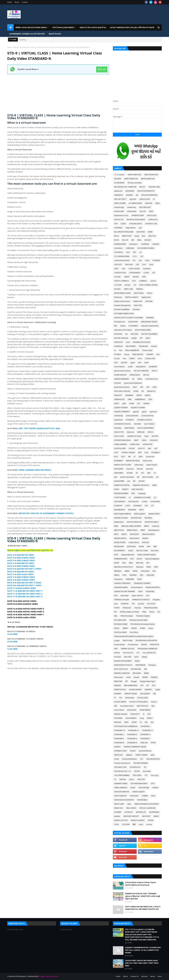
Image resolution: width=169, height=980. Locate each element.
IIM (129, 457)
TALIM (116, 759)
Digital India (146, 297)
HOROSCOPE (148, 444)
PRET (116, 649)
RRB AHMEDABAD (131, 685)
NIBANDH (118, 571)
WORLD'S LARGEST (138, 820)
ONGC (140, 579)
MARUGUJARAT (140, 514)
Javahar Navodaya (127, 477)
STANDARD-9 (132, 743)
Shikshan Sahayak (121, 714)
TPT (146, 775)
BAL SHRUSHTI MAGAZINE (124, 232)
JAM (116, 477)
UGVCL (132, 779)
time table (147, 771)
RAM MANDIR (140, 665)
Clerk (151, 265)
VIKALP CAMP (119, 804)
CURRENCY (143, 281)
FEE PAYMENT (131, 346)
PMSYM (134, 628)
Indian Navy (139, 465)
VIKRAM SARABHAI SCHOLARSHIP (147, 804)
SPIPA (126, 722)
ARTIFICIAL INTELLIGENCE (136, 220)
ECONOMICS (133, 326)
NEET (131, 563)
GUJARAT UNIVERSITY (122, 412)
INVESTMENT (119, 473)
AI (154, 199)
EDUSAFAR (118, 334)
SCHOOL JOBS (143, 698)
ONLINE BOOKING (121, 587)
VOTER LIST (129, 812)
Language (142, 493)
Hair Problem (149, 424)
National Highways (152, 559)
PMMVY (125, 628)
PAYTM (117, 608)
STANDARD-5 (119, 739)
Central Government (122, 260)
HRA (149, 448)
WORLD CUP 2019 (121, 820)
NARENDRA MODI (121, 559)
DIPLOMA (149, 301)
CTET (134, 281)
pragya (117, 640)
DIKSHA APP (138, 301)
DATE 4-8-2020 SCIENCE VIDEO (21, 558)
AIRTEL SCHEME (120, 203)
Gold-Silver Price (152, 379)
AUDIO (123, 224)
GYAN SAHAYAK (147, 416)
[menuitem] (10, 27)
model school (134, 542)
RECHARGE (137, 673)
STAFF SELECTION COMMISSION (126, 726)
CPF (154, 273)
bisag (137, 236)
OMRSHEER (130, 579)
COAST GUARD (134, 269)
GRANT (139, 395)
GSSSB (132, 403)
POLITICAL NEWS (120, 632)
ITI (155, 473)
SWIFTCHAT (118, 755)
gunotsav (153, 412)
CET (134, 260)
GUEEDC (146, 403)
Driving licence (120, 322)
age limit (133, 199)
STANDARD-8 (119, 743)
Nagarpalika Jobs (128, 555)
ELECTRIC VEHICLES (121, 338)
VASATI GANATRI (120, 796)
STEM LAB (144, 743)
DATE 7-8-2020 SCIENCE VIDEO (21, 577)
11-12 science (119, 175)
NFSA (156, 567)
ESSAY (148, 338)
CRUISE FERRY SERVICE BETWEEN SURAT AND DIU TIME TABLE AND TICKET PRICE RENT (142, 963)
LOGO (128, 506)
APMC (151, 211)
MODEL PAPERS (120, 542)
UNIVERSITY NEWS (121, 784)
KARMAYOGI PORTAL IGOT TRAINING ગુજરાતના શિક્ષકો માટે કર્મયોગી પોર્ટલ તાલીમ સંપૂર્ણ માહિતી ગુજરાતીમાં (142, 896)
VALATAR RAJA (144, 788)
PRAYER (144, 645)
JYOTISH (142, 481)
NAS (132, 559)
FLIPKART (150, 354)
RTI (148, 685)
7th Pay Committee (135, 183)
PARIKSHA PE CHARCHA (141, 600)
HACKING (138, 424)
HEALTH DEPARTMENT (146, 428)
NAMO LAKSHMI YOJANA (147, 555)
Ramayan (152, 665)
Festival (154, 346)
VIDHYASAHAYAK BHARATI (124, 800)
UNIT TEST (141, 779)
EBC (116, 326)
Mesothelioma (154, 530)
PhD (116, 616)
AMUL (158, 203)
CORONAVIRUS (135, 273)
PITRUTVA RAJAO (127, 616)
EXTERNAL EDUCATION (142, 342)
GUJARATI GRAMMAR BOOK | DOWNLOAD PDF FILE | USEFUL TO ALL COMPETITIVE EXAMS (143, 950)
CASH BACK (118, 252)
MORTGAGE (131, 546)
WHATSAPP (146, 816)
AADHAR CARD (154, 187)
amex (160, 976)
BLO (144, 236)
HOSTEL (132, 448)
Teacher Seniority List (122, 763)
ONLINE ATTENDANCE (122, 583)
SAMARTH (148, 690)
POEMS (143, 628)
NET (148, 563)
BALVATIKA (141, 232)
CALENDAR (145, 244)
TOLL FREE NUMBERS (122, 775)
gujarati (136, 412)
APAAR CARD (119, 211)
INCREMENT (118, 461)
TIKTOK (137, 771)
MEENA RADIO (132, 530)
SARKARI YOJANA (131, 694)
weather (117, 816)
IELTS (116, 457)
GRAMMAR (129, 395)
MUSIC (131, 551)
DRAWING (150, 318)
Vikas (129, 804)
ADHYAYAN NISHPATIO (146, 191)
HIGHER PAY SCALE (134, 436)
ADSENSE (129, 195)
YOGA (116, 824)
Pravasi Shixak (119, 645)
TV (115, 779)
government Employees (133, 383)
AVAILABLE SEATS (136, 224)
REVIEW (145, 677)
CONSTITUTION (120, 273)
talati (152, 755)
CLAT (144, 265)
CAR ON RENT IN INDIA (146, 248)
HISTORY (155, 436)
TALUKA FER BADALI (129, 759)
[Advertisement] (58, 93)
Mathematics (119, 522)
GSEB (130, 399)
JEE (138, 477)
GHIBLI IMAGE (135, 375)
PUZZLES (118, 657)
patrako (141, 604)
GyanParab (118, 420)
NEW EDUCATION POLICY (124, 567)
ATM (116, 224)
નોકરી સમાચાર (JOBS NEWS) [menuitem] (63, 27)
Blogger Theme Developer (48, 976)
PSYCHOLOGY (128, 653)
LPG (146, 506)
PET (116, 612)
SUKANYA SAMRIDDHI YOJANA (135, 747)
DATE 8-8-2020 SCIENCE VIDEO (21, 580)
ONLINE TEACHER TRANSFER (125, 591)
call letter (156, 244)
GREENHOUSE (119, 399)
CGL (140, 260)
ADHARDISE (130, 191)
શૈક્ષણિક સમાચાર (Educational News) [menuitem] (31, 27)
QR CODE (128, 657)
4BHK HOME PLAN (148, 179)
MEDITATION (119, 530)
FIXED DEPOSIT (138, 354)
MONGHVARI (119, 546)
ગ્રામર (141, 824)
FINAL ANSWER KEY (132, 350)
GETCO (154, 371)
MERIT (143, 530)
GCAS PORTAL (119, 367)
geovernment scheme (122, 371)
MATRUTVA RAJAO (152, 522)
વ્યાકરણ (149, 824)
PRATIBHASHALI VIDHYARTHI (146, 640)
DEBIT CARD (128, 289)
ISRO (149, 473)
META (116, 534)
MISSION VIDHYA (120, 538)
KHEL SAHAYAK (137, 489)
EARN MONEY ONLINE (149, 322)
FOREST (132, 359)
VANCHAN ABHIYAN (122, 792)
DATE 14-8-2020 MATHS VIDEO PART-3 (26, 609)
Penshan (138, 608)
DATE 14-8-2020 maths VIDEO (22, 617)
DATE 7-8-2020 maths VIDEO (20, 574)
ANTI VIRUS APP (145, 207)
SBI (154, 694)
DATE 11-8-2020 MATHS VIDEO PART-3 (25, 596)
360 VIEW (118, 179)
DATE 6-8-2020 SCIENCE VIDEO (21, 566)
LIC (155, 497)
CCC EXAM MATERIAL (122, 256)
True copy (155, 775)
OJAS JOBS (150, 575)
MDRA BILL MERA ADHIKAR (131, 526)
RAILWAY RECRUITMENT (123, 661)
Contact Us (134, 976)
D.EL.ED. (128, 285)
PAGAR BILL (150, 591)
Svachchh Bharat (145, 751)
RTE (142, 685)
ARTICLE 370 (119, 220)
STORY (153, 743)
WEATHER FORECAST (131, 816)
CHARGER (156, 260)
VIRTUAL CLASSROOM (21, 47)
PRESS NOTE (155, 645)
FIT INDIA (118, 354)
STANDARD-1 (145, 726)
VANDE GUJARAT (139, 792)
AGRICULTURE (145, 199)
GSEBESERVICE (140, 399)
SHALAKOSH (132, 710)
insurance (130, 469)
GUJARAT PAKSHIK (121, 408)
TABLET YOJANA (141, 755)
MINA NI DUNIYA (148, 534)
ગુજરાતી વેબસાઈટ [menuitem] (55, 34)
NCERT (117, 563)
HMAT (136, 440)
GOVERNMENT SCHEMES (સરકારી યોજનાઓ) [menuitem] (27, 34)
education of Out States (123, 330)
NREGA (117, 575)
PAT (133, 604)
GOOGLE (118, 383)
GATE (146, 363)
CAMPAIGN (130, 248)
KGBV (154, 485)
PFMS (144, 612)
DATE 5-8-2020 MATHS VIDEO (21, 563)
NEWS (149, 567)
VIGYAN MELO (142, 800)
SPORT (134, 722)
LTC (152, 506)
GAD (116, 363)
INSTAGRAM (119, 469)
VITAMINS (118, 812)
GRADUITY (118, 395)
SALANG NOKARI (135, 690)
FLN (158, 354)
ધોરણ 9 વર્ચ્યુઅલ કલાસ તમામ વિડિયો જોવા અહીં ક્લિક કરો (30, 550)
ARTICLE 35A (152, 215)
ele (126, 334)
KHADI (117, 489)
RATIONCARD (136, 669)
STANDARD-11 (134, 730)
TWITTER (123, 779)
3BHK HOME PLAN (131, 179)
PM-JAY (117, 628)
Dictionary (118, 297)
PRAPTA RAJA (128, 640)
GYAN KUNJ (118, 416)
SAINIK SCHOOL (120, 690)
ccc (140, 252)
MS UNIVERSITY (120, 551)
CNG (124, 269)
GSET (150, 399)
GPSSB (136, 391)
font (124, 359)
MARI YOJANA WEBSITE (123, 514)
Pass (116, 604)
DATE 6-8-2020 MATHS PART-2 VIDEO (24, 569)
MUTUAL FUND (142, 551)
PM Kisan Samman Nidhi (138, 620)
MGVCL (124, 534)
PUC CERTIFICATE (149, 653)
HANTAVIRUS (129, 428)
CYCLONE (118, 285)
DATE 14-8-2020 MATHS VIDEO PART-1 (25, 615)
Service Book (119, 710)
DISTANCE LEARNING (122, 309)
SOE (149, 714)
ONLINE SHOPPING (153, 587)
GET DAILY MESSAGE (141, 371)
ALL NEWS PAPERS (135, 203)
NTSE (125, 575)
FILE (121, 350)
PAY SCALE (151, 604)
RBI (145, 669)
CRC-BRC (118, 277)
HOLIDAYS (154, 440)
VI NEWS (145, 796)
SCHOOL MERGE (120, 702)
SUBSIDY (117, 747)
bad (140, 228)
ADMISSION (118, 195)
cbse (128, 252)
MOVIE (141, 546)
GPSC (155, 387)
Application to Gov (121, 215)
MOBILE (145, 538)
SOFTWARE (118, 718)
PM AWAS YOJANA (143, 616)
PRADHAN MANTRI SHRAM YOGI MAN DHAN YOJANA (134, 636)
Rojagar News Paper (148, 681)
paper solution (137, 596)
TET (145, 767)
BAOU (117, 236)
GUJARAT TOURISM (138, 408)
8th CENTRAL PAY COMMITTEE (125, 187)
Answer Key (132, 207)
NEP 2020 (140, 563)
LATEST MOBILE (120, 497)
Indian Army (147, 461)
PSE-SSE (117, 653)
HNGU (144, 440)
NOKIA (135, 571)
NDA (124, 563)
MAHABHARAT (120, 510)
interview (149, 469)
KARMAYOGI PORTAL (122, 485)
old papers (118, 579)
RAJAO (137, 661)
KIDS (133, 493)
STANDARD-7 (145, 739)
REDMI (146, 673)
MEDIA (147, 526)
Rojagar (134, 681)
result (128, 677)
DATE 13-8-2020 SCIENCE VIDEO (23, 604)
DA (135, 285)
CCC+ (135, 256)
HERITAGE (141, 432)
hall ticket (118, 428)
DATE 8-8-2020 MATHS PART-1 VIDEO (24, 585)
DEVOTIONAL (139, 293)
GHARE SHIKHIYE (120, 375)
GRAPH (148, 395)
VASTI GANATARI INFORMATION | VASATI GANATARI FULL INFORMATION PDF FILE (143, 908)
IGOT (123, 457)
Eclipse (123, 326)
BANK (150, 232)
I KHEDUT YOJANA (128, 452)
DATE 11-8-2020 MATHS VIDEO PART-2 (25, 594)
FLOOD (117, 359)
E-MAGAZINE (133, 322)
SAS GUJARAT (145, 694)
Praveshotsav (133, 645)
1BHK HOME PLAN (134, 175)
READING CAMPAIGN (122, 673)
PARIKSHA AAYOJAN (122, 600)
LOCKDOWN (155, 502)
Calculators (133, 244)
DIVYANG (136, 309)
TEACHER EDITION (153, 759)
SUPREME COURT (120, 751)
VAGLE (133, 788)
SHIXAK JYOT (135, 714)
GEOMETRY (153, 367)
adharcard (118, 191)
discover (144, 976)
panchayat (125, 596)
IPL (137, 473)
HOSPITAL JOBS (120, 448)
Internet (140, 469)
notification (145, 571)
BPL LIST (125, 240)
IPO (143, 473)
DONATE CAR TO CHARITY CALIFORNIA (129, 318)
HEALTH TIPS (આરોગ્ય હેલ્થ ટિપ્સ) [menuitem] (93, 27)
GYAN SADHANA (132, 416)
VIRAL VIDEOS (131, 808)
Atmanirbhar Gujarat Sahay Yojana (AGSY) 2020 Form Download (140, 884)
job (129, 481)
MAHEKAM (132, 510)
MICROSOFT (135, 534)
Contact (25, 2)
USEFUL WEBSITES (121, 788)
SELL (153, 706)
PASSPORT (125, 604)
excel (128, 342)
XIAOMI (151, 820)
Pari (148, 596)
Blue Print (152, 236)
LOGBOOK (118, 506)
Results (137, 677)
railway (144, 657)
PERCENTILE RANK (151, 608)
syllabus (129, 755)
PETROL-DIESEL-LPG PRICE (130, 612)
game (133, 363)
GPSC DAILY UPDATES (122, 391)
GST (139, 403)
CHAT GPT (118, 265)
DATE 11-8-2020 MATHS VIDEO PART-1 (25, 591)
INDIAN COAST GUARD (123, 465)
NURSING (133, 575)
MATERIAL (148, 518)
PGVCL (152, 612)
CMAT (116, 269)
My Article (155, 551)
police (151, 628)
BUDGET (148, 240)
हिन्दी (134, 824)
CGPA (147, 260)
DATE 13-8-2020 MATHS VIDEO (22, 601)
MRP (155, 546)
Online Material (137, 587)
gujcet (144, 412)
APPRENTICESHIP (138, 215)
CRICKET (136, 277)
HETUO (150, 432)
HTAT (116, 452)
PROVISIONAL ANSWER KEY (148, 649)
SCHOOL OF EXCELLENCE (139, 702)
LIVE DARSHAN (120, 502)
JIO (157, 477)
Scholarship (130, 698)
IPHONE (130, 473)
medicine (156, 526)
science (154, 702)
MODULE (146, 542)
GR (143, 391)
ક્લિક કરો (102, 69)
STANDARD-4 (145, 734)
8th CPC (142, 187)
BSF (133, 240)
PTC (138, 653)
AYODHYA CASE (151, 224)
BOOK (117, 240)
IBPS (140, 452)
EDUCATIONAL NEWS (143, 330)
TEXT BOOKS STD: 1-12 (123, 771)
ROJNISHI (118, 685)
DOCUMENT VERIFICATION (124, 314)
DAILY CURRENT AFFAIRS (148, 285)
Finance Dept (147, 350)
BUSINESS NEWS (120, 244)
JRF (134, 481)
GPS (148, 387)
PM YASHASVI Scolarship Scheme (143, 624)
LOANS (145, 502)
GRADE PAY (151, 391)
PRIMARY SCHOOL (128, 649)
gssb (124, 403)
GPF (142, 387)
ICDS (146, 452)
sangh (158, 690)
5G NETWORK (119, 183)
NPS (154, 571)
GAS (140, 363)
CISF (137, 265)
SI (144, 714)
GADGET (124, 363)
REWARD (154, 677)
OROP (140, 591)
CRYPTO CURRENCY (121, 281)
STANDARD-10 (120, 730)
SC (115, 698)
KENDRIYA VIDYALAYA (141, 485)
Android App (119, 207)
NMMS (127, 571)
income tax (150, 457)
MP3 (149, 546)
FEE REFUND (143, 346)
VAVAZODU (134, 796)
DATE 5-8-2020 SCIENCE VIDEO (21, 560)
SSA (146, 722)
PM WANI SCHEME (121, 624)
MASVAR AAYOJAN (121, 518)
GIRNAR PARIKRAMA (122, 379)
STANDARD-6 (132, 739)
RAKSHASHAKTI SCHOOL (123, 665)
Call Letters (118, 248)
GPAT (135, 387)
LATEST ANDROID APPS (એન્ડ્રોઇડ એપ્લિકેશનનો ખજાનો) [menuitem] (132, 27)
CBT (134, 252)
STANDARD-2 (119, 734)
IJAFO (141, 457)
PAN (116, 596)
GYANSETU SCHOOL (145, 420)
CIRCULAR (129, 265)
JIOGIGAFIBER (119, 481)
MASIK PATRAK (154, 514)
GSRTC (117, 403)
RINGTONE (118, 681)
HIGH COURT (119, 436)
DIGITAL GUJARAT (132, 297)
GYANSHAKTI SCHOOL (122, 424)
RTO (154, 685)
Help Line (130, 432)
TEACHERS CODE (120, 767)
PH (159, 612)
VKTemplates (21, 976)
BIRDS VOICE (127, 236)
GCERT (130, 367)
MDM (116, 526)
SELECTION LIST (142, 706)
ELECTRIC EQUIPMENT (149, 334)
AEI (137, 195)
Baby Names (131, 228)
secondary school (127, 706)
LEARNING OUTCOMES (142, 497)
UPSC (153, 784)
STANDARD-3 (132, 734)
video (153, 796)
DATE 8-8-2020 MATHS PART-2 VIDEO (24, 583)
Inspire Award (152, 465)
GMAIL (140, 379)
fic (115, 350)
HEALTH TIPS (119, 432)
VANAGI (155, 788)
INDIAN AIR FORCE (133, 461)
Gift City (146, 375)
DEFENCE (140, 289)
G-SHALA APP (150, 359)
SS (141, 722)
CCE (142, 256)
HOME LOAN (135, 444)
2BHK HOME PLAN (151, 175)
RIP (127, 681)
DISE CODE (138, 305)
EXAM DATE (118, 342)
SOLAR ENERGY (131, 718)
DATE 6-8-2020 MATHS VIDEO (21, 572)
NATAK (139, 559)
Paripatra (156, 600)
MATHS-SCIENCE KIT (134, 522)
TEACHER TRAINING (141, 763)
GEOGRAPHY (141, 367)
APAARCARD (132, 211)
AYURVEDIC (118, 228)
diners (153, 976)
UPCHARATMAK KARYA (139, 784)
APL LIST (143, 211)
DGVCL (150, 293)
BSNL (139, 240)
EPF (141, 338)
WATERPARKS (154, 812)
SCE (121, 698)
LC (130, 497)
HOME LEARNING (120, 444)
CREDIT (127, 277)
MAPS (141, 510)
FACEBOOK (118, 346)
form (140, 359)
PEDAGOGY (127, 608)
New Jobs (140, 567)
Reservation (119, 677)
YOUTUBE (126, 824)
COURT (146, 273)
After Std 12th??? (120, 199)
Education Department (150, 326)
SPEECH (150, 718)
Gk (133, 379)
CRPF (144, 277)
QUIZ (136, 657)
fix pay (127, 354)
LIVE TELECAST (133, 502)
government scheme (122, 387)
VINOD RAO (119, 808)
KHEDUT (125, 489)
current (153, 281)
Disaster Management (122, 305)
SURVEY (133, 751)
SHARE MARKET (145, 710)
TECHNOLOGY (135, 767)
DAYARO (117, 289)
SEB (116, 706)
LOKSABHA (137, 506)
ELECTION (134, 334)
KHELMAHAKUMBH (121, 493)
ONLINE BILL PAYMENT (142, 583)
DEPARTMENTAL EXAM (122, 293)
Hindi (146, 436)
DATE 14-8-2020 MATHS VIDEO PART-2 (26, 612)
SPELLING (118, 722)
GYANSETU (130, 420)
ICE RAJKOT (156, 452)
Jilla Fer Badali (148, 477)
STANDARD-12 (148, 730)
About (17, 2)
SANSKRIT (118, 694)
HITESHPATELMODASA (122, 440)
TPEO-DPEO (137, 775)
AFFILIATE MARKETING (149, 195)
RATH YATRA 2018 (121, 669)
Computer (147, 269)
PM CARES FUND (120, 620)
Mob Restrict (134, 538)
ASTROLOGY (153, 220)
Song (142, 718)
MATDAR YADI (136, 518)
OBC (142, 575)
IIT (135, 457)
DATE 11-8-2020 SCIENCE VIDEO (22, 588)
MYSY (116, 555)
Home (10, 2)
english (134, 338)
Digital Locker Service (122, 301)
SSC (152, 722)
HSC (156, 448)
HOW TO (141, 448)
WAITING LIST (141, 812)
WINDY (156, 816)
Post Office (134, 632)
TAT (142, 759)
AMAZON (149, 203)
